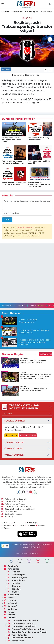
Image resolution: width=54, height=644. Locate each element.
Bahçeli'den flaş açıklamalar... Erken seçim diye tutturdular (39, 184)
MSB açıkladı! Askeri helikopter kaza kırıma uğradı (11, 140)
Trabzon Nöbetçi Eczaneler (14, 499)
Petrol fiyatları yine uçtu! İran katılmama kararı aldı (13, 162)
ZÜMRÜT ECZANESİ (14, 442)
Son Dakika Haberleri (12, 514)
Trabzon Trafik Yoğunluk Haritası (17, 507)
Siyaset (5, 528)
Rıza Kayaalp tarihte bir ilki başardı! (39, 162)
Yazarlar (20, 525)
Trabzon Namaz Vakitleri (13, 504)
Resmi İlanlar (46, 12)
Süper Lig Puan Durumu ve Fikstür (18, 509)
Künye (9, 612)
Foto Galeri (12, 595)
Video (9, 598)
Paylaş (6, 69)
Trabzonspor (17, 12)
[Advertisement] (27, 274)
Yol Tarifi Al (11, 435)
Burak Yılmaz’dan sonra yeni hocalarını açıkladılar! (14, 184)
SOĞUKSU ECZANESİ (15, 421)
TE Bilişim (33, 554)
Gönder (7, 220)
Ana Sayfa (11, 566)
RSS (5, 546)
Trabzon (5, 12)
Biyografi (11, 606)
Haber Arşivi (8, 517)
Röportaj (10, 603)
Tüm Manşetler (10, 511)
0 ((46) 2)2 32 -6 (28, 435)
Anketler (10, 609)
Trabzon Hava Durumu (13, 501)
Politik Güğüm (31, 12)
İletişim (10, 615)
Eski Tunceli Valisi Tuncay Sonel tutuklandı (39, 139)
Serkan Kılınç (19, 75)
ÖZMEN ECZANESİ (13, 449)
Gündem (27, 18)
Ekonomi (30, 525)
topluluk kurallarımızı (26, 227)
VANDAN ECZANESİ (14, 455)
